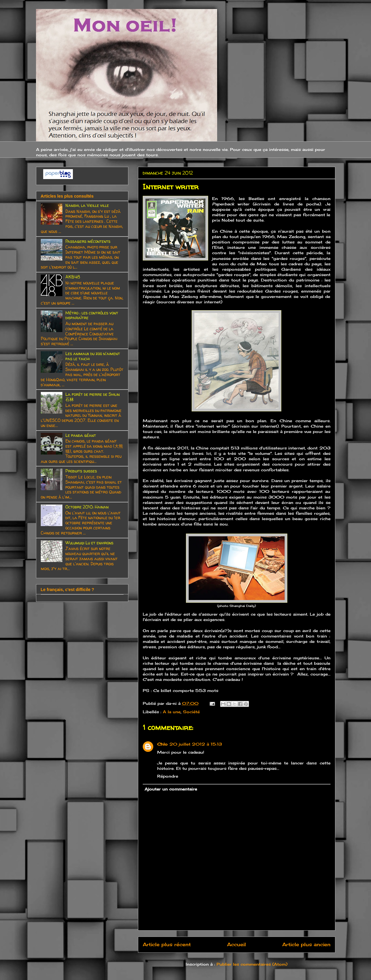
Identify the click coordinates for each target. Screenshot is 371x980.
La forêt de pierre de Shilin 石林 (93, 397)
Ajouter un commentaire (171, 789)
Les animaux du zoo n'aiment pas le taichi (93, 356)
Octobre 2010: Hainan (87, 507)
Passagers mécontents (88, 241)
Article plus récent (167, 945)
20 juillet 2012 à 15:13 (196, 744)
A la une (172, 712)
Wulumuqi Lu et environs (89, 543)
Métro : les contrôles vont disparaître (92, 315)
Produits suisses (81, 471)
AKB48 (73, 277)
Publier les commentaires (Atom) (252, 964)
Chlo (162, 744)
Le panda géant (81, 435)
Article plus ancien (306, 945)
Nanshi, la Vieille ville (87, 205)
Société (191, 712)
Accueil (236, 945)
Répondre (168, 776)
